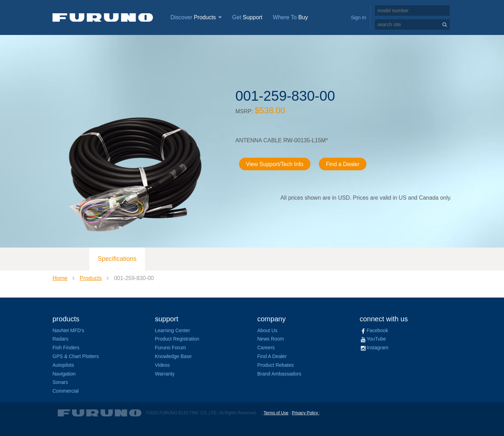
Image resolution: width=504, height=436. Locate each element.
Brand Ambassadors (279, 374)
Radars (60, 339)
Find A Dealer (272, 356)
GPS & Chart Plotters (76, 356)
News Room (271, 339)
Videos (163, 365)
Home (60, 278)
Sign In (358, 17)
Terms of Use (276, 413)
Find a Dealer (343, 164)
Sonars (60, 382)
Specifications (117, 259)
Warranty (165, 374)
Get (247, 17)
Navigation (64, 374)
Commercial (66, 391)
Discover (196, 17)
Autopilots (63, 365)
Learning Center (173, 330)
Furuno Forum (171, 348)
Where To (290, 17)
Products (91, 278)
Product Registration (177, 339)
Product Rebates (275, 365)
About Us (267, 330)
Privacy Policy (306, 413)
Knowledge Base (173, 356)
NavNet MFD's (68, 330)
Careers (266, 348)
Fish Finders (66, 348)
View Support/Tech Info (275, 164)
